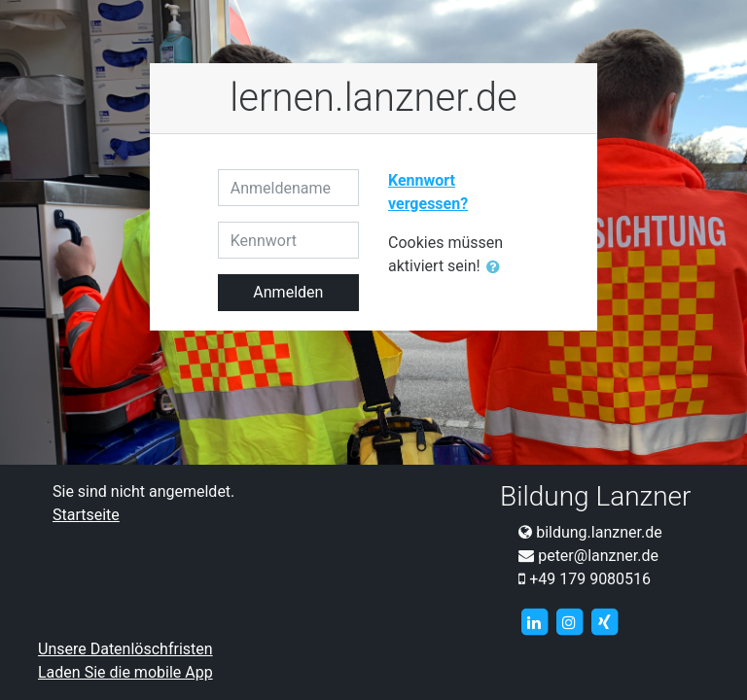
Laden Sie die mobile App (125, 672)
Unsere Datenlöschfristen (125, 649)
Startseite (86, 515)
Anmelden (288, 292)
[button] (497, 267)
